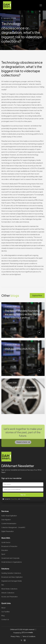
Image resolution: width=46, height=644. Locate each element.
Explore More (37, 295)
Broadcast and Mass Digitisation (12, 577)
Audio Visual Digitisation (9, 516)
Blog (3, 616)
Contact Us (5, 620)
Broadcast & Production (9, 546)
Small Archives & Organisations (12, 562)
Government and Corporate (10, 558)
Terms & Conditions (29, 637)
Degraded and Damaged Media (12, 581)
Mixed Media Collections (9, 589)
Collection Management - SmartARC (13, 528)
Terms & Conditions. (25, 499)
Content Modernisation (9, 524)
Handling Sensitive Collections (11, 573)
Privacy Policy (14, 499)
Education (5, 550)
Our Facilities (6, 612)
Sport (3, 554)
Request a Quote (23, 443)
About (3, 608)
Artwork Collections (8, 593)
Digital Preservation (8, 531)
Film (3, 585)
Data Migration (6, 520)
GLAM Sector (6, 543)
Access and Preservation (10, 597)
